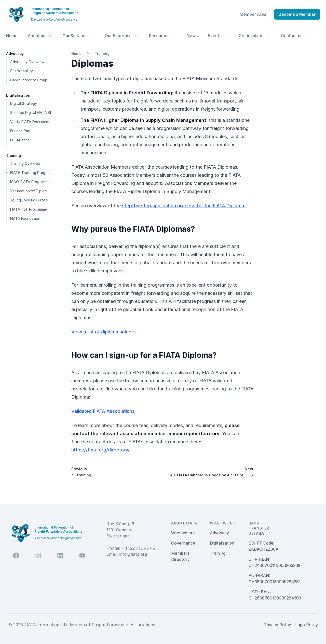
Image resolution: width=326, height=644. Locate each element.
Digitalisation (222, 543)
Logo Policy (307, 625)
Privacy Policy (277, 625)
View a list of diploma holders (104, 332)
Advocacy (219, 533)
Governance (183, 543)
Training (102, 54)
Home (12, 36)
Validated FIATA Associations (103, 411)
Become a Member (297, 14)
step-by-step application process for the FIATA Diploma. (184, 206)
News (192, 36)
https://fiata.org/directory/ (100, 450)
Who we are (183, 533)
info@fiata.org (133, 554)
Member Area (253, 14)
